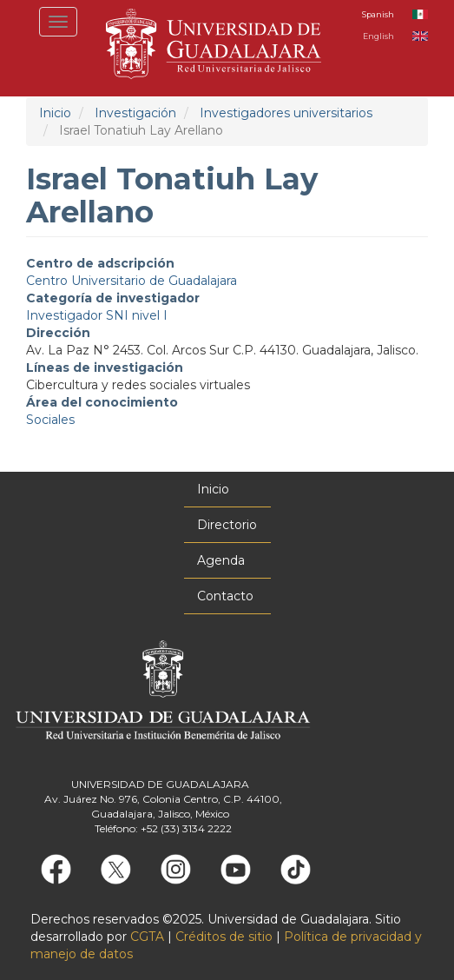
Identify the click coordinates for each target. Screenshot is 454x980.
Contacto (225, 596)
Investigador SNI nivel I (97, 315)
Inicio (55, 113)
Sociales (50, 420)
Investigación (135, 113)
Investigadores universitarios (286, 113)
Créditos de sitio (224, 937)
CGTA (147, 937)
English (378, 36)
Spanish (378, 14)
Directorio (227, 525)
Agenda (221, 560)
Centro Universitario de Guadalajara (132, 281)
